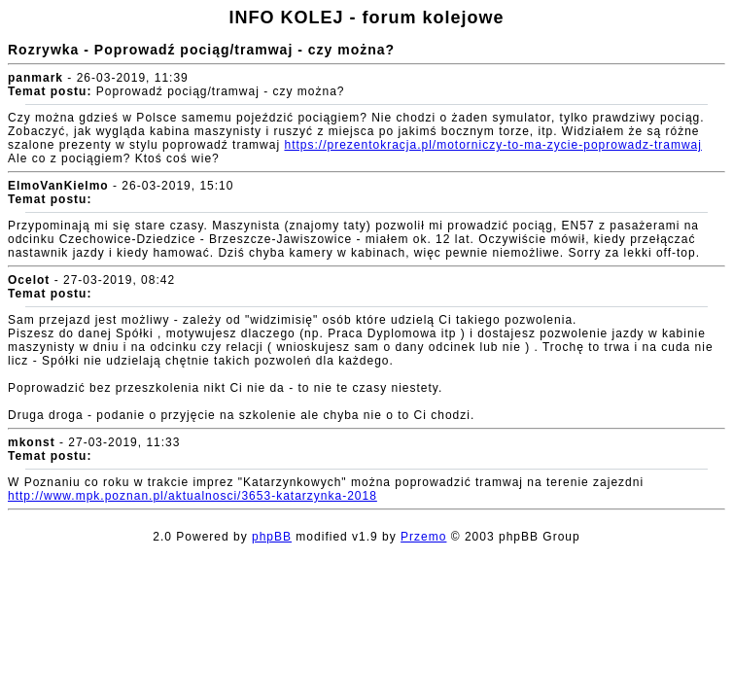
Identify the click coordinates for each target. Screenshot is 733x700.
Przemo (423, 537)
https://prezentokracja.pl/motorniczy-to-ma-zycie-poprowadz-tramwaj (492, 145)
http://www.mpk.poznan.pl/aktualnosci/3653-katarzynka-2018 (192, 496)
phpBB (272, 537)
